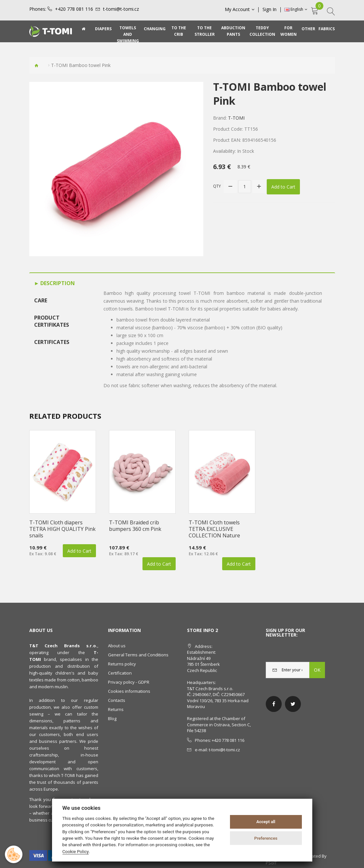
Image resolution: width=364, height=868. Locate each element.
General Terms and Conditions (138, 655)
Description (57, 283)
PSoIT (271, 863)
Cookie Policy (76, 851)
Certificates (52, 342)
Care (41, 300)
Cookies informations (129, 691)
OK (317, 670)
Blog (112, 718)
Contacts (117, 700)
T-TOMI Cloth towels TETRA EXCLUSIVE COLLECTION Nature (214, 529)
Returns (116, 709)
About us (117, 646)
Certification (120, 673)
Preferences (266, 838)
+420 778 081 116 (74, 9)
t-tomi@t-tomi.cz (121, 9)
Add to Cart (283, 186)
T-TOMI (236, 118)
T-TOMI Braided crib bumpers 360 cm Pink (135, 526)
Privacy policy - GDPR (129, 682)
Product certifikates (52, 321)
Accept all (266, 822)
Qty (217, 186)
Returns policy (122, 664)
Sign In (270, 9)
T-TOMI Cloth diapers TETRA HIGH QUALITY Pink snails (62, 529)
